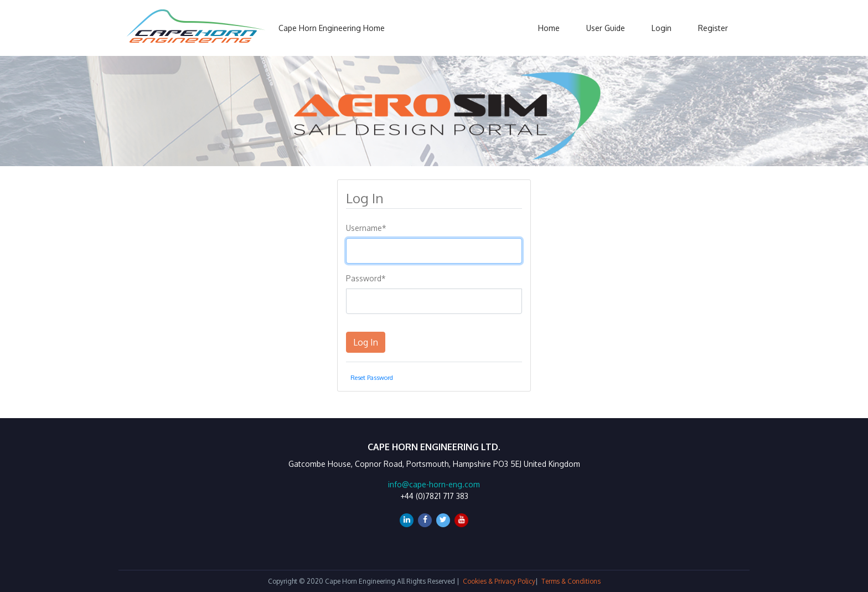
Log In (366, 342)
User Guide (606, 28)
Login (662, 28)
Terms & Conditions (571, 581)
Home (549, 28)
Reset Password (372, 377)
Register (713, 28)
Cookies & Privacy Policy (499, 581)
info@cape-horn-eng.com (434, 484)
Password (366, 278)
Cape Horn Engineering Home (332, 28)
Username (366, 228)
